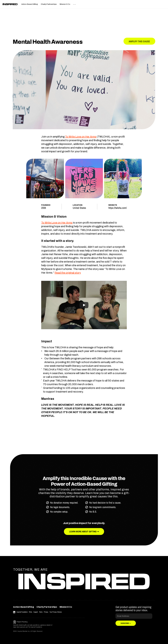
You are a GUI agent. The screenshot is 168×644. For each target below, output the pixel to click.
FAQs (31, 612)
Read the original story (68, 273)
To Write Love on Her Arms (81, 137)
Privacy (46, 612)
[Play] (84, 305)
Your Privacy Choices (56, 612)
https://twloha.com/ (118, 208)
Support (36, 612)
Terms (41, 612)
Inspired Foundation (22, 612)
